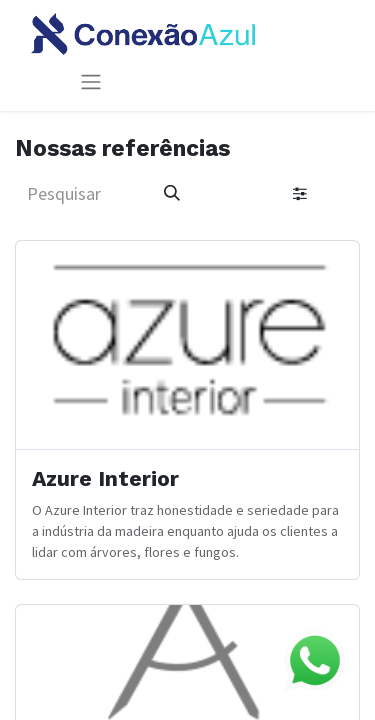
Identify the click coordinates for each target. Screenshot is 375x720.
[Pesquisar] (172, 193)
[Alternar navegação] (91, 81)
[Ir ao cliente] (187, 410)
